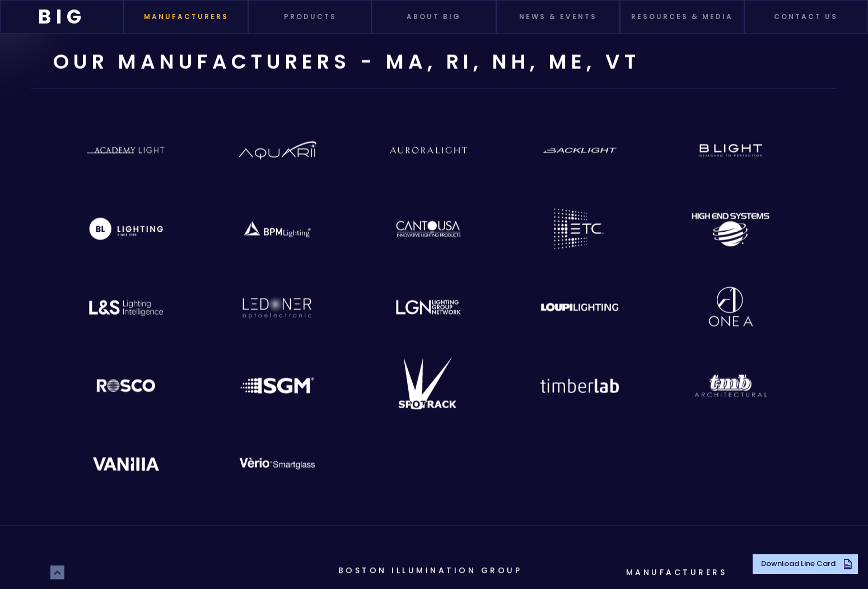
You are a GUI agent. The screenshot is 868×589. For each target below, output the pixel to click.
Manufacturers (677, 572)
